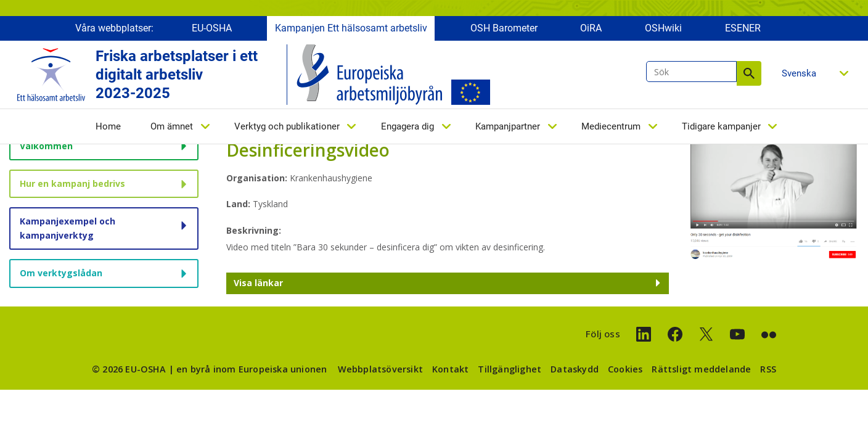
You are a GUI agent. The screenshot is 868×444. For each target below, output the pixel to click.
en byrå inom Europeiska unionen (252, 369)
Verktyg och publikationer (287, 128)
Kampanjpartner (508, 128)
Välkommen (46, 146)
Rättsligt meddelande (701, 369)
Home (108, 128)
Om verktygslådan (61, 273)
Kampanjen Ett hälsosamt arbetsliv (351, 29)
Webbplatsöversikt (380, 369)
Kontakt (450, 369)
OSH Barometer (504, 29)
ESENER (743, 29)
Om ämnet (172, 128)
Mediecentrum (611, 128)
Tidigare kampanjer (721, 128)
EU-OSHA (212, 29)
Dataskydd (575, 369)
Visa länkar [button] (258, 283)
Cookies (625, 369)
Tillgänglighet (510, 369)
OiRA (591, 29)
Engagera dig (407, 128)
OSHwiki (663, 29)
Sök (749, 75)
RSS (768, 369)
